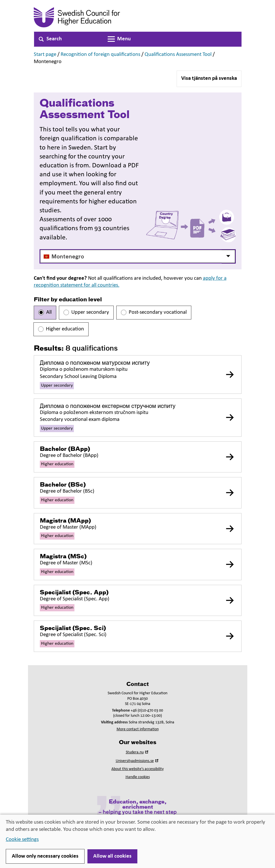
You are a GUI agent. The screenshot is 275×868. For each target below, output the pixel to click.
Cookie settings (22, 840)
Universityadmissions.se (138, 761)
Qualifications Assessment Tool (178, 55)
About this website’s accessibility (137, 769)
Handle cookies (138, 777)
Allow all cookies (112, 856)
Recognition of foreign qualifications (100, 55)
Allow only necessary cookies (45, 856)
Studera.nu (138, 752)
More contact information (138, 729)
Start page (45, 55)
